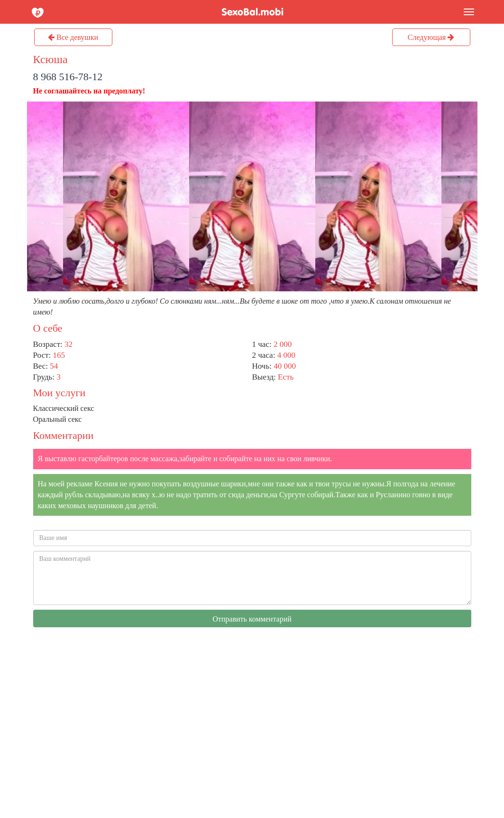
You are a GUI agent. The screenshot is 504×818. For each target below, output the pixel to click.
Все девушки (73, 37)
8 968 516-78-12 (68, 77)
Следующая (431, 37)
